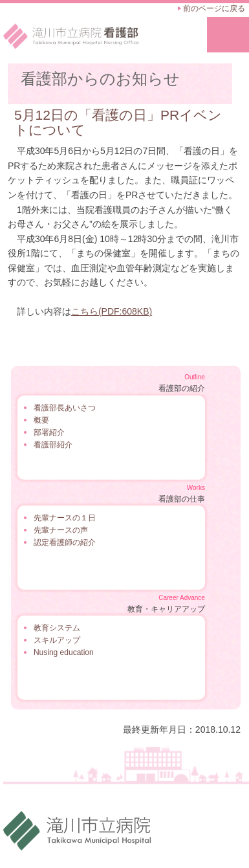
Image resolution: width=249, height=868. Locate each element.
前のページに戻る (214, 8)
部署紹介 (49, 432)
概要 (41, 420)
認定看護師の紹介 (65, 542)
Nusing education (64, 652)
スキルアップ (57, 640)
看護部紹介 (53, 445)
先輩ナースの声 (61, 530)
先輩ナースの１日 (65, 518)
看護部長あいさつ (65, 408)
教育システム (57, 628)
